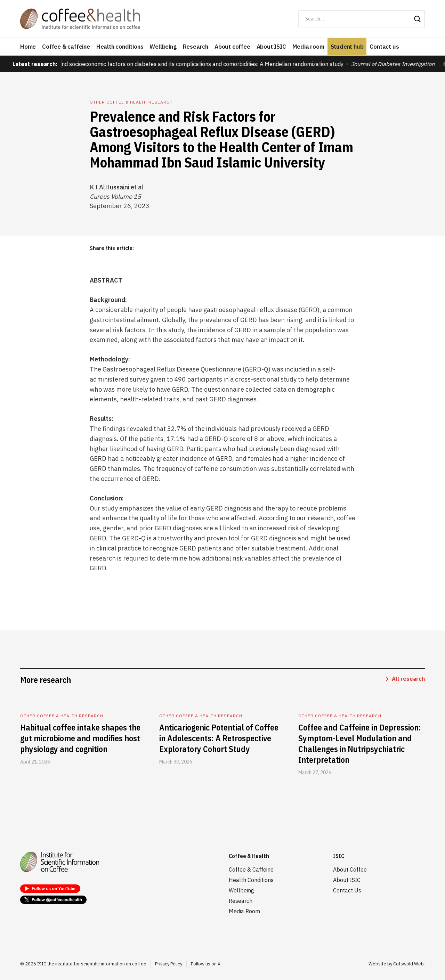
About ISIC (271, 47)
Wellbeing (163, 47)
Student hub (347, 47)
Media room (308, 47)
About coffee (232, 47)
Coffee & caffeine (66, 47)
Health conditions (120, 47)
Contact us (384, 47)
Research (196, 47)
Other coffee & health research (131, 102)
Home (28, 47)
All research (408, 679)
